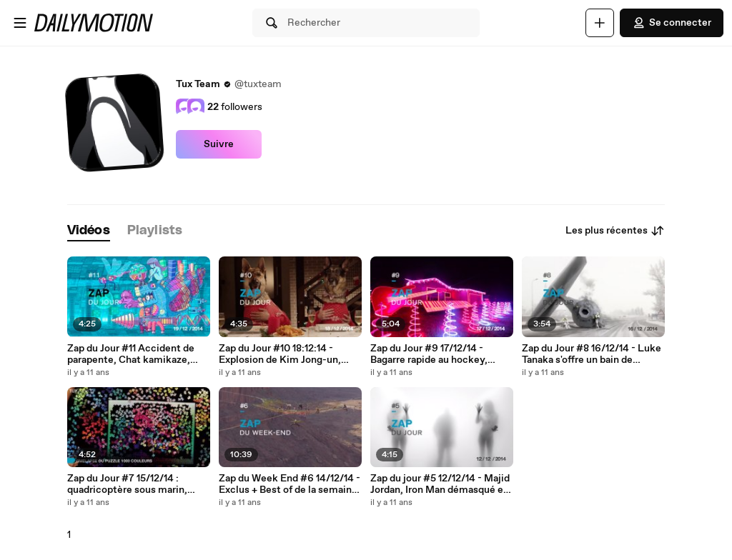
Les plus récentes (615, 231)
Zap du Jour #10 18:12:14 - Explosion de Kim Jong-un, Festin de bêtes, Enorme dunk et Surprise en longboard (288, 354)
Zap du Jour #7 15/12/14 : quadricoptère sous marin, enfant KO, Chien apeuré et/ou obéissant (137, 484)
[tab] (89, 231)
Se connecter (672, 23)
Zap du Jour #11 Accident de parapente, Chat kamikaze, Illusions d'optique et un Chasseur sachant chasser (131, 354)
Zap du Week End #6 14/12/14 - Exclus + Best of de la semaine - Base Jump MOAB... (290, 484)
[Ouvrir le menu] (20, 23)
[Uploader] (600, 23)
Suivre (219, 144)
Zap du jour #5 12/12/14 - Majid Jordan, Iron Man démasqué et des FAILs (440, 484)
